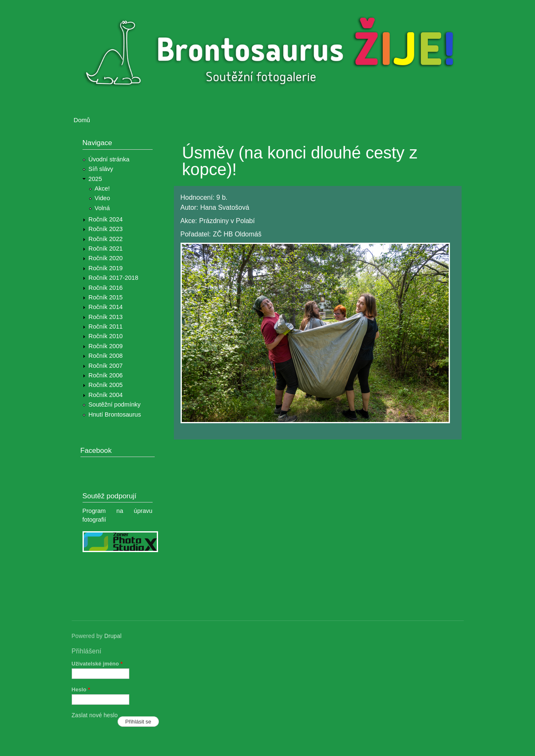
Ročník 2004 (105, 395)
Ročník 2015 (105, 297)
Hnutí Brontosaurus (115, 414)
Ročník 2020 (105, 258)
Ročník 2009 (105, 346)
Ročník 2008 (105, 356)
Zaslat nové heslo (95, 715)
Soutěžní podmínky (114, 404)
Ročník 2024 (105, 219)
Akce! (102, 188)
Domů (82, 120)
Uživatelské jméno (97, 664)
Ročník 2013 (105, 317)
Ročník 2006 (105, 375)
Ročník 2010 (105, 336)
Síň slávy (101, 169)
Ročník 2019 (105, 268)
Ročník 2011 (105, 327)
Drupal (113, 636)
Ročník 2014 (105, 307)
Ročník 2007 (105, 366)
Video (102, 198)
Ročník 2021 (105, 249)
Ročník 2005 (105, 385)
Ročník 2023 (105, 229)
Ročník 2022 (105, 239)
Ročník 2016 (105, 288)
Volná (102, 208)
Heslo (81, 689)
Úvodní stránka (109, 159)
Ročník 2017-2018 (113, 278)
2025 (95, 179)
